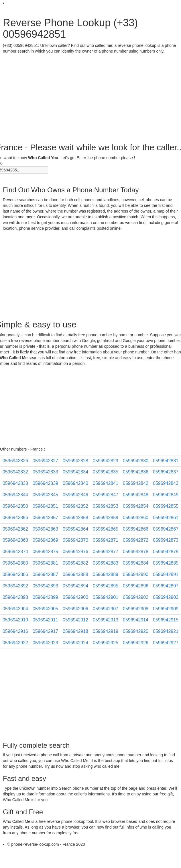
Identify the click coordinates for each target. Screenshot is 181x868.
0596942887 (45, 574)
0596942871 (106, 540)
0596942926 (136, 643)
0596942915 (166, 620)
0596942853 (106, 506)
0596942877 (106, 552)
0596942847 (106, 495)
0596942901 (106, 597)
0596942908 (136, 609)
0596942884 (136, 563)
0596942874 (15, 552)
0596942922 (15, 643)
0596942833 (45, 472)
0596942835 (106, 472)
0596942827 (45, 461)
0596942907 (106, 609)
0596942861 (166, 518)
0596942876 (75, 552)
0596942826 (15, 461)
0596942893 (45, 586)
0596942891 (166, 574)
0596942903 (166, 597)
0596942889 (106, 574)
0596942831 (166, 461)
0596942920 (136, 631)
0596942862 (15, 529)
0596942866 (136, 529)
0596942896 (136, 586)
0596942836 (136, 472)
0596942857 (45, 518)
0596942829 (106, 461)
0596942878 (136, 552)
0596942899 (45, 597)
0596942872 (136, 540)
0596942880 (15, 563)
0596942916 (15, 631)
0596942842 (136, 483)
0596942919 (106, 631)
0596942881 (45, 563)
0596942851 (45, 506)
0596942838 (15, 483)
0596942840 (75, 483)
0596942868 (15, 540)
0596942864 (75, 529)
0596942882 (75, 563)
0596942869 (45, 540)
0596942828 (75, 461)
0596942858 (75, 518)
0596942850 (15, 506)
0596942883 (106, 563)
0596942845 (45, 495)
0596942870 (75, 540)
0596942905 (45, 609)
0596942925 (106, 643)
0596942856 (15, 518)
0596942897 (166, 586)
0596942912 (75, 620)
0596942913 (106, 620)
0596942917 (45, 631)
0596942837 (166, 472)
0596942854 (136, 506)
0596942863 (45, 529)
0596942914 (136, 620)
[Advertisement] (88, 97)
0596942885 (166, 563)
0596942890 (136, 574)
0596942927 (166, 643)
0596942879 (166, 552)
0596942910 (15, 620)
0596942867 (166, 529)
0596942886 (15, 574)
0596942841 (106, 483)
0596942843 (166, 483)
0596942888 (75, 574)
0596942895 (106, 586)
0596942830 (136, 461)
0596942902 (136, 597)
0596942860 (136, 518)
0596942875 (45, 552)
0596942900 (75, 597)
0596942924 (75, 643)
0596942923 (45, 643)
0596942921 (166, 631)
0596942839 (45, 483)
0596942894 (75, 586)
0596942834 (75, 472)
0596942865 (106, 529)
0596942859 (106, 518)
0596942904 (15, 609)
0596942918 (75, 631)
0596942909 (166, 609)
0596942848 (136, 495)
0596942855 (166, 506)
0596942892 (15, 586)
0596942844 (15, 495)
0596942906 (75, 609)
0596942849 (166, 495)
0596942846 (75, 495)
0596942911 (45, 620)
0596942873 (166, 540)
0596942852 (75, 506)
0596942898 (15, 597)
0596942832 (15, 472)
